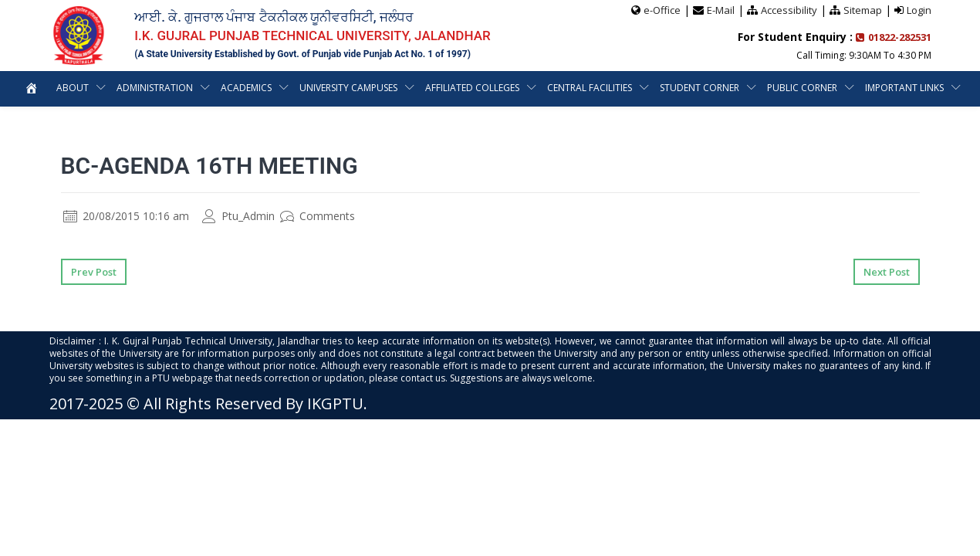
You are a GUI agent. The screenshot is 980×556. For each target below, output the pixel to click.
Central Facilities (590, 88)
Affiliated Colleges (473, 88)
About (71, 88)
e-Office (662, 10)
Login (919, 10)
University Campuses (349, 88)
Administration (154, 88)
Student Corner (700, 88)
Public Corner (803, 88)
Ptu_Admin (238, 216)
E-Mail (721, 10)
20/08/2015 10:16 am (126, 216)
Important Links (906, 88)
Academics (246, 88)
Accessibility (789, 10)
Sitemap (863, 10)
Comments (318, 216)
